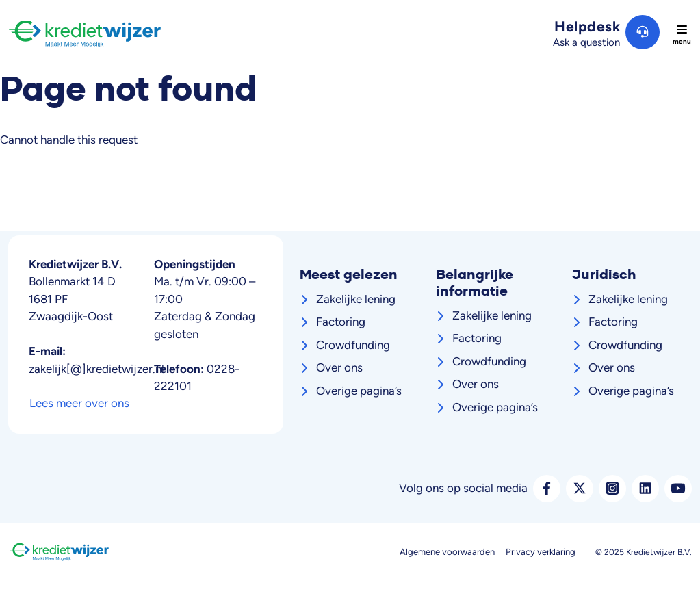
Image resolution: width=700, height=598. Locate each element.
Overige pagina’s (359, 391)
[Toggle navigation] (682, 34)
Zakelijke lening (356, 299)
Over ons (339, 367)
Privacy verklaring (541, 552)
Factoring (341, 322)
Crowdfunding (353, 345)
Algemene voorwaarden (447, 552)
